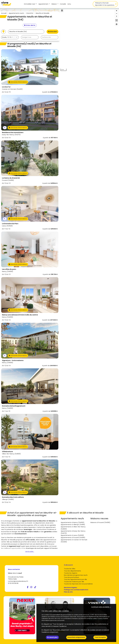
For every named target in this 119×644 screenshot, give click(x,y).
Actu (69, 4)
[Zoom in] (117, 11)
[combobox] (10, 37)
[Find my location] (117, 24)
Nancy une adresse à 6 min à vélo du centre (20, 315)
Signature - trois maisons (13, 360)
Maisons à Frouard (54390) (100, 522)
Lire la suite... (30, 551)
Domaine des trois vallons (13, 497)
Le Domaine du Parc (10, 224)
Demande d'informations (18, 82)
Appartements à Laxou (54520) (72, 535)
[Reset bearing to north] (117, 16)
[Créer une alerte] (30, 25)
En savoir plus (52, 637)
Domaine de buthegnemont (14, 406)
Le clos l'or (6, 87)
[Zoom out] (117, 14)
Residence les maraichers (13, 132)
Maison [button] (54, 4)
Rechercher (52, 32)
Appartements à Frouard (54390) (73, 538)
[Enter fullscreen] (117, 20)
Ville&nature (7, 452)
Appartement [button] (44, 4)
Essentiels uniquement (76, 637)
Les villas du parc (9, 269)
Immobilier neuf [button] (30, 4)
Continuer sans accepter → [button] (101, 607)
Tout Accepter (100, 637)
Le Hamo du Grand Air (11, 178)
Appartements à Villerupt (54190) (73, 525)
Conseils (63, 4)
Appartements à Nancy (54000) (73, 522)
